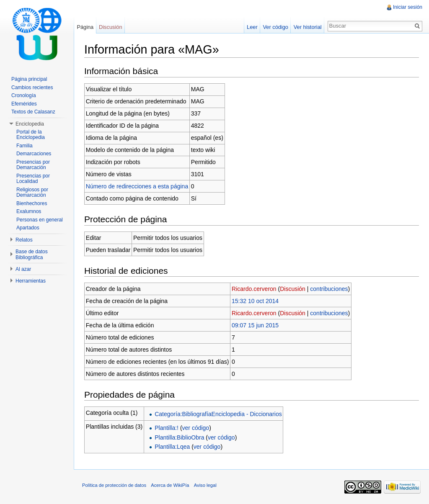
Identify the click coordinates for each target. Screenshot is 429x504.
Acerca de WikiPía (170, 485)
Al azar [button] (23, 269)
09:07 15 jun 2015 (255, 325)
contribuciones (329, 289)
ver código (196, 428)
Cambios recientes (32, 87)
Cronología (24, 95)
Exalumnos (29, 211)
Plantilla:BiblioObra (179, 437)
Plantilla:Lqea (172, 447)
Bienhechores (32, 203)
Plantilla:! (167, 428)
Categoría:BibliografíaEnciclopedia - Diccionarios (218, 414)
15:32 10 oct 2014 (255, 301)
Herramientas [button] (31, 281)
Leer (252, 27)
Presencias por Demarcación (33, 165)
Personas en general (40, 220)
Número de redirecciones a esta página (137, 186)
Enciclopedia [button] (30, 124)
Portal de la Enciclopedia (31, 135)
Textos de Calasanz (33, 112)
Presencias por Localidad (33, 179)
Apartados (28, 228)
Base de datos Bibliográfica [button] (32, 255)
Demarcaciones (34, 154)
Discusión (293, 289)
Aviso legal (205, 485)
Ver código (275, 27)
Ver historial (308, 27)
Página (85, 27)
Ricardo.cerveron (254, 289)
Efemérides (24, 104)
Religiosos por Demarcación (32, 193)
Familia (25, 146)
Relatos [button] (24, 240)
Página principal (29, 79)
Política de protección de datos (114, 485)
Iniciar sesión (408, 7)
